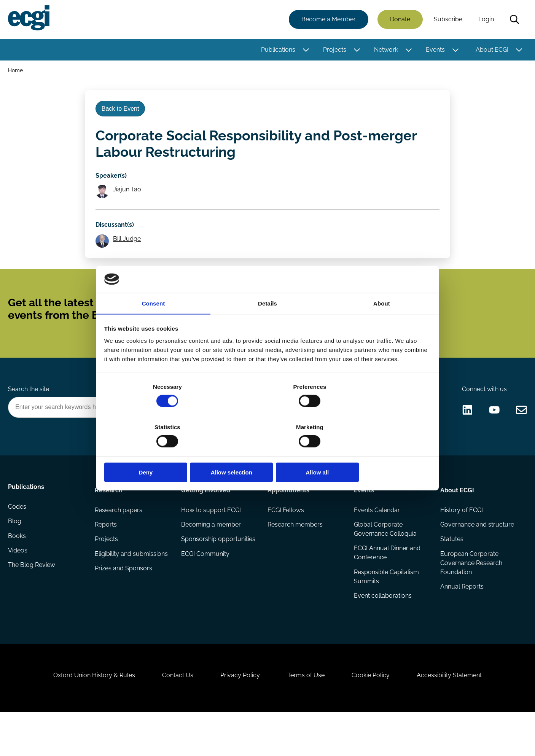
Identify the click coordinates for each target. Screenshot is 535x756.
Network (385, 50)
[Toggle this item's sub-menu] (305, 51)
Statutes (451, 569)
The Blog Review (33, 599)
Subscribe (447, 20)
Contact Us (173, 715)
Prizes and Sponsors (124, 599)
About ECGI (491, 50)
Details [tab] (267, 325)
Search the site (30, 413)
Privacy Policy (239, 715)
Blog (16, 553)
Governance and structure (477, 553)
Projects (334, 50)
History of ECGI (461, 538)
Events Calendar (377, 538)
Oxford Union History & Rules (86, 715)
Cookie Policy (376, 715)
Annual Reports (462, 617)
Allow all (377, 452)
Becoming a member (211, 553)
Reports (106, 553)
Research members (295, 553)
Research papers (119, 538)
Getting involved (206, 517)
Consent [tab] (154, 325)
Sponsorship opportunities (200, 573)
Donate (399, 20)
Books (18, 569)
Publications (277, 50)
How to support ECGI (211, 538)
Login (485, 20)
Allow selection (267, 452)
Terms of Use (307, 715)
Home (17, 72)
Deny (158, 452)
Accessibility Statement (458, 715)
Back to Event (122, 114)
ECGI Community (206, 593)
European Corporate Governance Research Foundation (471, 593)
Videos (19, 584)
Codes (18, 538)
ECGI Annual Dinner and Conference (387, 582)
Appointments (288, 517)
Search (513, 20)
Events (434, 50)
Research (109, 517)
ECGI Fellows (286, 538)
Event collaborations (382, 626)
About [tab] (382, 325)
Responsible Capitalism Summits (386, 607)
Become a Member (327, 20)
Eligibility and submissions (132, 584)
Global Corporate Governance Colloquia (385, 558)
